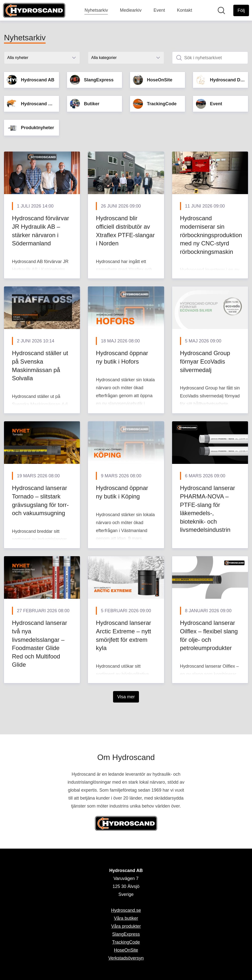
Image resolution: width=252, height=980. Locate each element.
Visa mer (126, 697)
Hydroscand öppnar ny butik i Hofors (122, 357)
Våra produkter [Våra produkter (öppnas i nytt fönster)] (126, 926)
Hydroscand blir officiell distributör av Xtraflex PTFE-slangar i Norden (125, 231)
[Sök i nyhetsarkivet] (210, 58)
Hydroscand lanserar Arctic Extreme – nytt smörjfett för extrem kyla (123, 635)
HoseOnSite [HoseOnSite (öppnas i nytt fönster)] (126, 950)
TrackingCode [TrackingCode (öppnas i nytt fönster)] (126, 942)
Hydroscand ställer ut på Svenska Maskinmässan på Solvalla (40, 366)
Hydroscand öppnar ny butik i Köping (122, 492)
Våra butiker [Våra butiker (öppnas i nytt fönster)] (126, 918)
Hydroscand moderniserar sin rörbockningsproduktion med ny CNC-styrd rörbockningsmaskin (211, 235)
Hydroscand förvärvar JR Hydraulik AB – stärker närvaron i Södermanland (40, 231)
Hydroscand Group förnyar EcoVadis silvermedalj (205, 361)
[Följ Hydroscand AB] (241, 10)
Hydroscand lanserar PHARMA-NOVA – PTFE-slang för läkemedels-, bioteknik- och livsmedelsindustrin (208, 509)
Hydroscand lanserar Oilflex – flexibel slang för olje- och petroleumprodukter (209, 635)
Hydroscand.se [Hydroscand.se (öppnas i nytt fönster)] (126, 910)
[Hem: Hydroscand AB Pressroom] (34, 10)
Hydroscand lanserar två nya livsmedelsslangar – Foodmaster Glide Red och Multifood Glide (39, 644)
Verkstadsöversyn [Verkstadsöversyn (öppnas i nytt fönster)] (126, 958)
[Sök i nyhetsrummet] (221, 10)
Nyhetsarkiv (96, 9)
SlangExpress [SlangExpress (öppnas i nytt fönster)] (126, 934)
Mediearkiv (131, 10)
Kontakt (185, 10)
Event (159, 10)
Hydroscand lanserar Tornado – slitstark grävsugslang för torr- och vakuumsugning (40, 500)
